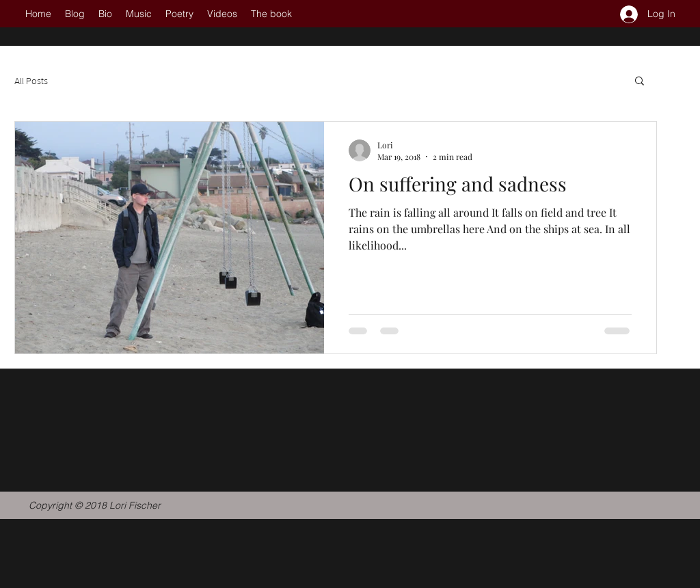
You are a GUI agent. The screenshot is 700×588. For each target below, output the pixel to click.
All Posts (31, 80)
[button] (640, 82)
